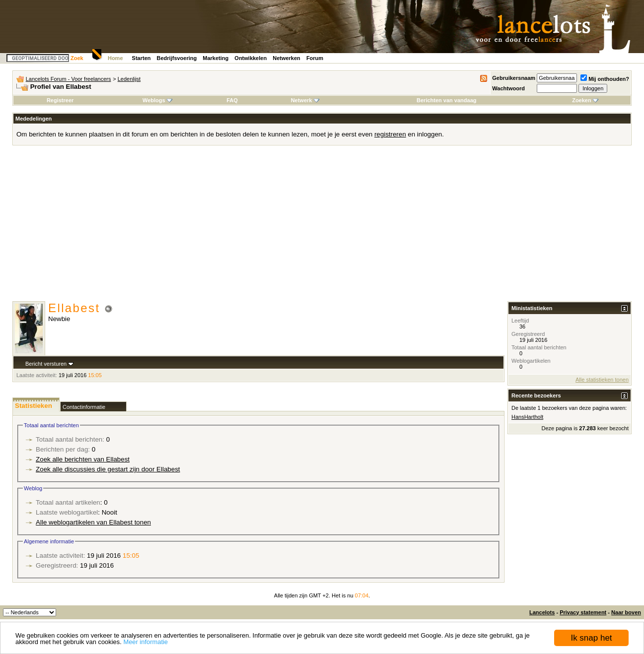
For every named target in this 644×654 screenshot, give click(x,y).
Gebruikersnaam (514, 78)
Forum (315, 58)
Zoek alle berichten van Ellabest (83, 459)
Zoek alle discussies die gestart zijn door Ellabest (108, 469)
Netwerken (286, 58)
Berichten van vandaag (446, 100)
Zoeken (585, 100)
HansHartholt (527, 417)
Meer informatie (145, 642)
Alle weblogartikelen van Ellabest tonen (93, 522)
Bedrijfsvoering (177, 58)
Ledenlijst (129, 79)
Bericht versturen (46, 364)
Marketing (215, 58)
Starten (142, 58)
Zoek (77, 58)
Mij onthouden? (605, 79)
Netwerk (305, 100)
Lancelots (542, 612)
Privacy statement (583, 612)
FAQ (232, 100)
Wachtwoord (508, 88)
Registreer (60, 100)
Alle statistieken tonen (602, 380)
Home (115, 58)
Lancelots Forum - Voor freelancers (69, 79)
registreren (390, 134)
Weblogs (157, 100)
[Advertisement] (322, 227)
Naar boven (626, 612)
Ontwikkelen (250, 58)
